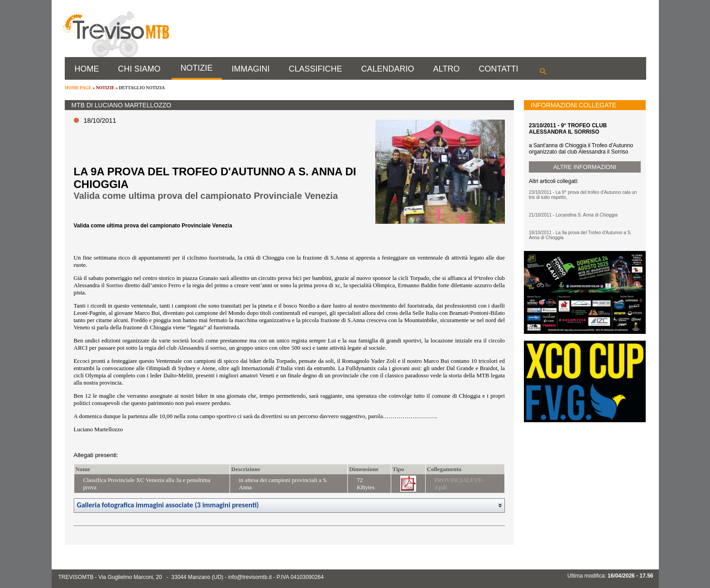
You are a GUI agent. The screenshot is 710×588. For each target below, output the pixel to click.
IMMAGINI (251, 69)
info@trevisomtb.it (250, 577)
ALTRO (447, 69)
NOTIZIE (197, 68)
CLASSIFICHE (316, 69)
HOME (87, 69)
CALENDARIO (388, 69)
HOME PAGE (79, 88)
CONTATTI (498, 69)
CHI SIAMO (139, 69)
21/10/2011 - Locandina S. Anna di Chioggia (573, 215)
